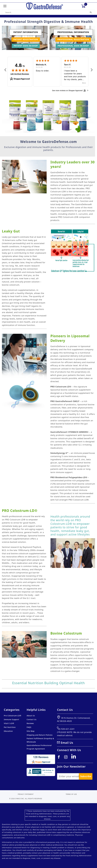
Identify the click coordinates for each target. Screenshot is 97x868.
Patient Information (26, 32)
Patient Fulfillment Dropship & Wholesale (40, 740)
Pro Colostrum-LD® (13, 716)
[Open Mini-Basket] (84, 6)
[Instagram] (67, 758)
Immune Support (12, 719)
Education (8, 731)
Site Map (31, 731)
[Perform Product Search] (91, 12)
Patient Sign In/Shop (26, 46)
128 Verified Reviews (20, 74)
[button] (5, 70)
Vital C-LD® (9, 723)
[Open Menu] (5, 6)
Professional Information (73, 32)
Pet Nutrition (10, 727)
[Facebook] (60, 758)
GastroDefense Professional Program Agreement (39, 747)
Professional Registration (73, 39)
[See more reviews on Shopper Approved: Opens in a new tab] (67, 90)
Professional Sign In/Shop (73, 46)
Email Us (67, 743)
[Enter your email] (68, 776)
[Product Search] (44, 12)
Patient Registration (26, 39)
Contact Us (32, 719)
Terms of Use (71, 794)
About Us (31, 716)
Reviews (30, 723)
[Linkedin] (74, 757)
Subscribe (86, 776)
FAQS (29, 727)
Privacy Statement (26, 794)
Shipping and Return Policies (40, 735)
